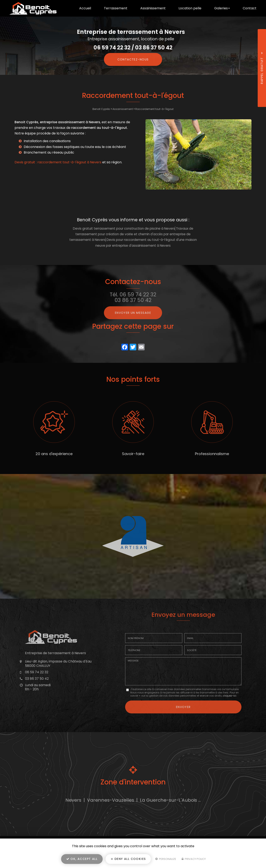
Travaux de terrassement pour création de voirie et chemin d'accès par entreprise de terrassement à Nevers (131, 234)
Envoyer (183, 707)
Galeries (222, 8)
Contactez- (133, 59)
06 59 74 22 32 (112, 48)
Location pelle (190, 8)
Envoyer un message (133, 313)
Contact (250, 8)
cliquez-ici (230, 696)
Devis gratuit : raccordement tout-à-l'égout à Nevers (58, 162)
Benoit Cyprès (101, 109)
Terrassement (116, 8)
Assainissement (153, 8)
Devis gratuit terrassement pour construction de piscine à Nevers (124, 228)
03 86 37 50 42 (154, 48)
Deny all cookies (128, 859)
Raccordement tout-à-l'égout (154, 109)
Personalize (166, 859)
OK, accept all (82, 859)
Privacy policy (194, 859)
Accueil (85, 8)
